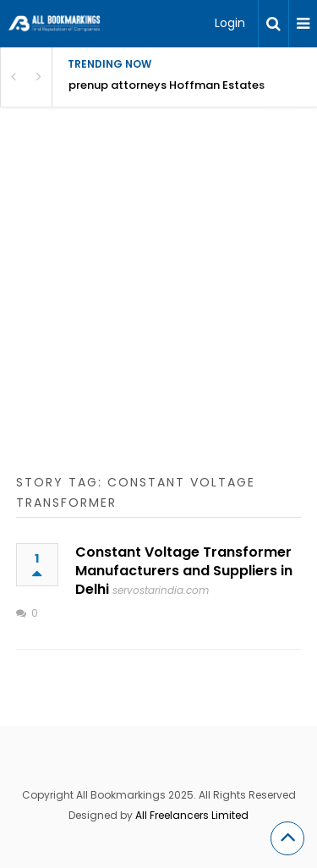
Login (230, 23)
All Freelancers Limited (192, 815)
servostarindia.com (161, 590)
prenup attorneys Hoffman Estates (167, 85)
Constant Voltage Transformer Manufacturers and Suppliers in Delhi (184, 571)
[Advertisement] (158, 308)
